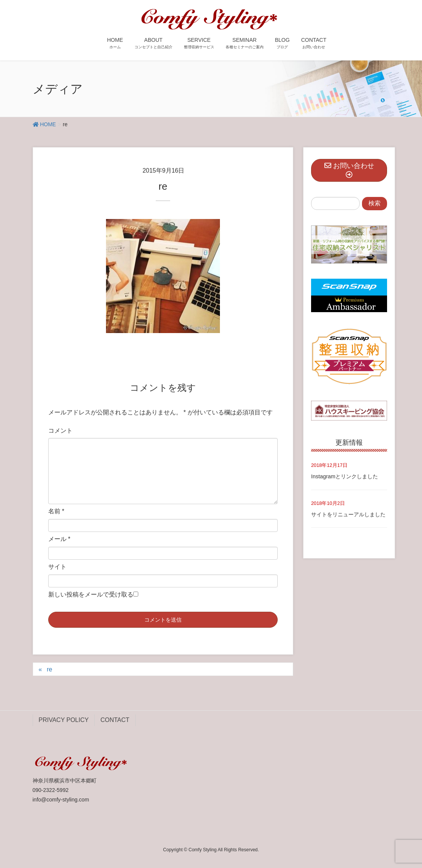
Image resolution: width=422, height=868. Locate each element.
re (49, 669)
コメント (60, 431)
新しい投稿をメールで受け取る (91, 594)
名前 (56, 511)
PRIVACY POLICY (64, 720)
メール (59, 539)
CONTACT (115, 720)
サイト (57, 567)
